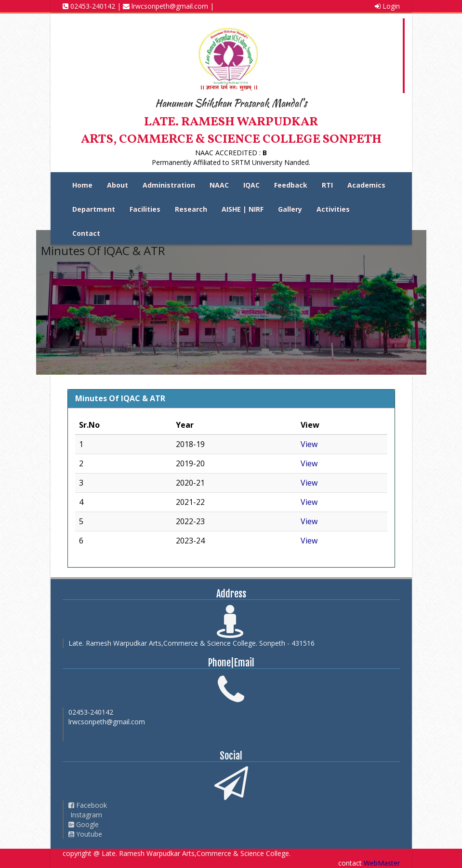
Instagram (85, 815)
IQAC (251, 185)
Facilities (145, 209)
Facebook (88, 805)
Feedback (291, 185)
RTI (327, 185)
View (309, 444)
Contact (86, 233)
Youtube (85, 834)
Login (387, 6)
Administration (169, 185)
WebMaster (382, 863)
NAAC (219, 185)
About (118, 185)
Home (82, 185)
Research (191, 209)
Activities (333, 209)
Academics (366, 185)
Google (84, 824)
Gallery (290, 209)
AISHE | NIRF (243, 209)
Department (94, 209)
